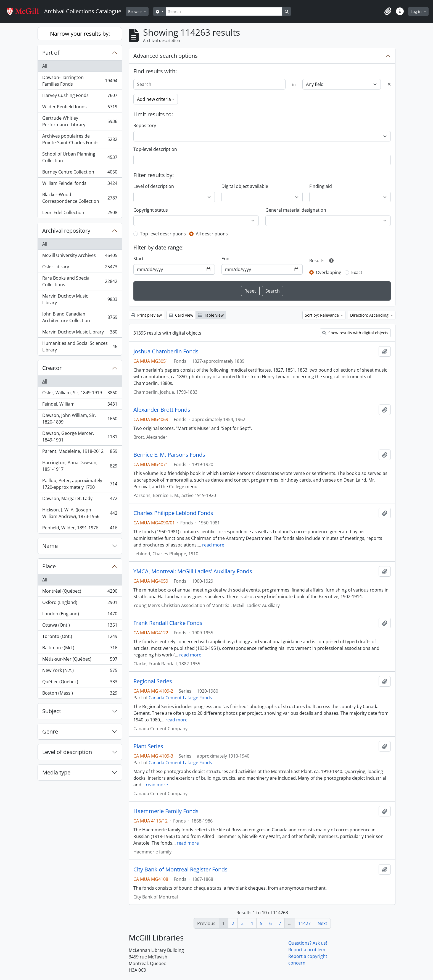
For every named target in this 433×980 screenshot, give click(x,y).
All (45, 66)
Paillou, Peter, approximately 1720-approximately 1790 (80, 484)
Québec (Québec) (80, 683)
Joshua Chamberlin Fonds (166, 351)
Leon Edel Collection (80, 214)
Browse (135, 11)
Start (138, 259)
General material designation (296, 210)
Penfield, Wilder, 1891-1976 (80, 529)
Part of (51, 53)
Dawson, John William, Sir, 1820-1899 (80, 419)
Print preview (146, 315)
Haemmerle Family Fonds (166, 811)
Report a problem (307, 950)
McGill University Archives (80, 257)
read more (213, 545)
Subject (52, 711)
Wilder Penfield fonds (80, 108)
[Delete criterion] (389, 84)
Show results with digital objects (355, 333)
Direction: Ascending (370, 315)
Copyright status (151, 210)
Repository (145, 125)
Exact (357, 272)
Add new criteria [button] (154, 99)
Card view (181, 315)
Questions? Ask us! (308, 943)
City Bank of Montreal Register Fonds (180, 869)
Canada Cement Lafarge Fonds (180, 698)
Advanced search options (166, 56)
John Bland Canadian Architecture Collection (80, 317)
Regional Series (153, 681)
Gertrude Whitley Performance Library (80, 121)
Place (49, 566)
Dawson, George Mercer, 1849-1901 (80, 437)
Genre (50, 731)
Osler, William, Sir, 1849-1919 (80, 394)
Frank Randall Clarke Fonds (168, 623)
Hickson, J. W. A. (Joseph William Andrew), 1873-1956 (80, 513)
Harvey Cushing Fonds (80, 97)
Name (50, 546)
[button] (388, 11)
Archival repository (66, 231)
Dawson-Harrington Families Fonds (80, 81)
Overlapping (329, 272)
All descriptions (212, 234)
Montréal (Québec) (80, 592)
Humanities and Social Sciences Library (80, 346)
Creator (52, 368)
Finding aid (321, 186)
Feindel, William (80, 405)
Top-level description (155, 149)
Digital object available (245, 186)
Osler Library (80, 268)
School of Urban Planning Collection (80, 157)
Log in (417, 11)
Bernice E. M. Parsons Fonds (169, 455)
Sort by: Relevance (322, 315)
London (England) (80, 615)
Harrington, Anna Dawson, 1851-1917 (80, 466)
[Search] (224, 11)
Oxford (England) (80, 604)
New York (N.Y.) (80, 672)
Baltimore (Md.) (80, 649)
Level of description (67, 752)
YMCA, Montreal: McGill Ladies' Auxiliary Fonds (193, 571)
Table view (211, 315)
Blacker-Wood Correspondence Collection (80, 198)
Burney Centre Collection (80, 173)
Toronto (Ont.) (80, 638)
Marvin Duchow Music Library (80, 299)
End (225, 259)
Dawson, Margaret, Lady (80, 500)
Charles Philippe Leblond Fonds (173, 513)
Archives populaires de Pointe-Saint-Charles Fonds (80, 139)
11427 (304, 923)
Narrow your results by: (80, 34)
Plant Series (148, 746)
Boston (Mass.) (80, 694)
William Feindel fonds (80, 184)
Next (322, 923)
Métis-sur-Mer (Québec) (80, 660)
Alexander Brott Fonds (162, 410)
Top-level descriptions (163, 234)
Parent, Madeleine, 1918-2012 (80, 452)
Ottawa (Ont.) (80, 626)
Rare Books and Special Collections (80, 281)
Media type (56, 772)
